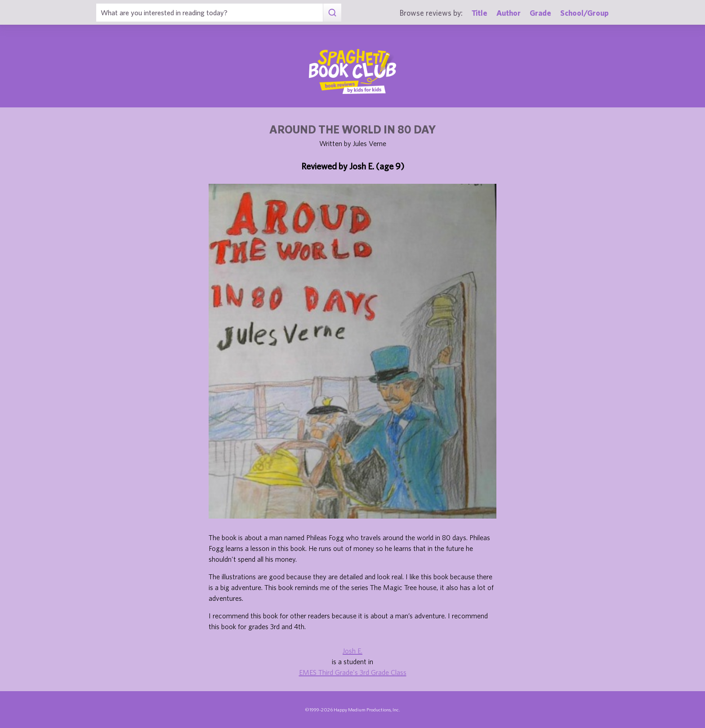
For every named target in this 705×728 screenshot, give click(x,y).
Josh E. (352, 651)
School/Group (585, 13)
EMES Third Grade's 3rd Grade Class (353, 672)
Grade (540, 13)
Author (509, 13)
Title (480, 13)
